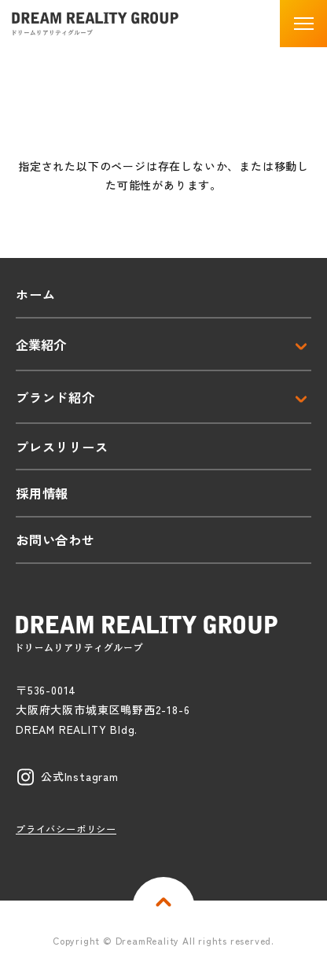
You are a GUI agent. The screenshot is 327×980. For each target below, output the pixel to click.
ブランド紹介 (55, 397)
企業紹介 (41, 344)
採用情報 (42, 493)
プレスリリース (62, 447)
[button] (303, 24)
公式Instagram (80, 776)
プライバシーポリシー (66, 829)
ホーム (35, 294)
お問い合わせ (55, 540)
